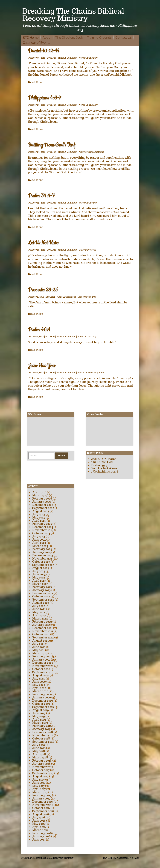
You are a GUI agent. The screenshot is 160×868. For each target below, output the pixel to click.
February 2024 (42, 549)
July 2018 (39, 745)
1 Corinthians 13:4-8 (105, 471)
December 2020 (43, 663)
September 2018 (43, 742)
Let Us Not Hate (43, 243)
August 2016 (41, 814)
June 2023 (39, 574)
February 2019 (42, 726)
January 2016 (41, 836)
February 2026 (42, 498)
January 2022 (42, 625)
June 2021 (39, 647)
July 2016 (39, 817)
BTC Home (31, 38)
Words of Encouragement (91, 373)
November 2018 (43, 735)
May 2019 (39, 716)
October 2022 (41, 596)
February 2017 (42, 795)
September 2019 (43, 707)
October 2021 (41, 634)
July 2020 (39, 678)
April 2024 (39, 543)
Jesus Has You (42, 366)
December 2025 (43, 505)
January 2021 (41, 660)
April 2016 (39, 827)
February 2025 (42, 524)
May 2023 (39, 577)
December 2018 (43, 732)
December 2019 (43, 701)
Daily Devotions (88, 250)
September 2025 (43, 508)
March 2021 (40, 653)
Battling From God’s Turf (52, 145)
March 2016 (40, 830)
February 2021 (42, 656)
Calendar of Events (36, 43)
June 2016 (39, 821)
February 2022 (42, 622)
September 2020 (43, 672)
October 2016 (41, 808)
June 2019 (39, 713)
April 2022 (39, 615)
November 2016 (43, 805)
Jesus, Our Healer (104, 459)
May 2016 (39, 824)
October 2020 (41, 669)
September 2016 (43, 811)
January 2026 (42, 502)
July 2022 (39, 606)
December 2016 (43, 802)
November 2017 (43, 767)
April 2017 (39, 789)
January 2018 (41, 764)
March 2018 (40, 757)
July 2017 (39, 780)
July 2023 (39, 571)
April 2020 (39, 688)
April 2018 (39, 754)
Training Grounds (99, 38)
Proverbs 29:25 (43, 290)
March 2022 (40, 618)
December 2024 (43, 527)
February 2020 (42, 694)
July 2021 (39, 644)
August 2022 (41, 603)
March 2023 (40, 584)
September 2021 (43, 637)
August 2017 (41, 776)
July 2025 (39, 514)
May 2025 (39, 517)
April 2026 (39, 492)
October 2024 (41, 533)
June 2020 (39, 682)
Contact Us (124, 38)
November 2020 (43, 666)
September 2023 (43, 565)
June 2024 (39, 540)
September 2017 (43, 773)
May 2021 (38, 650)
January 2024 (42, 552)
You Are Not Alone (104, 468)
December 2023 (43, 555)
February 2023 (42, 587)
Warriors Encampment (91, 152)
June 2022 (39, 609)
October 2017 (41, 770)
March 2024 (40, 546)
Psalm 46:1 (39, 330)
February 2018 (42, 761)
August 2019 (41, 710)
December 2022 (43, 593)
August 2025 (41, 511)
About (47, 38)
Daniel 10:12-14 (44, 51)
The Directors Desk (69, 38)
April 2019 (39, 720)
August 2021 (41, 641)
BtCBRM (52, 58)
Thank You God (102, 462)
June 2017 (39, 783)
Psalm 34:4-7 (41, 196)
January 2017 (41, 798)
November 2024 (43, 530)
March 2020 (40, 691)
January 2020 (42, 697)
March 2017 (40, 792)
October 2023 (41, 562)
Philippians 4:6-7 (45, 98)
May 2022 (39, 612)
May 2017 (38, 786)
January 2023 (42, 590)
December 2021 (42, 628)
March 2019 (40, 723)
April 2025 (39, 521)
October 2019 (41, 704)
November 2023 (43, 558)
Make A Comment (68, 58)
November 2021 (43, 631)
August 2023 (41, 568)
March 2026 (40, 495)
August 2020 (41, 675)
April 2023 (39, 581)
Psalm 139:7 (99, 465)
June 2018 (39, 748)
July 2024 (39, 536)
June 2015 (39, 840)
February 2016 (42, 833)
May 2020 (39, 685)
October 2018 (41, 738)
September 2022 (43, 600)
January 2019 (41, 729)
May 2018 (39, 751)
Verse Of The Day (88, 58)
